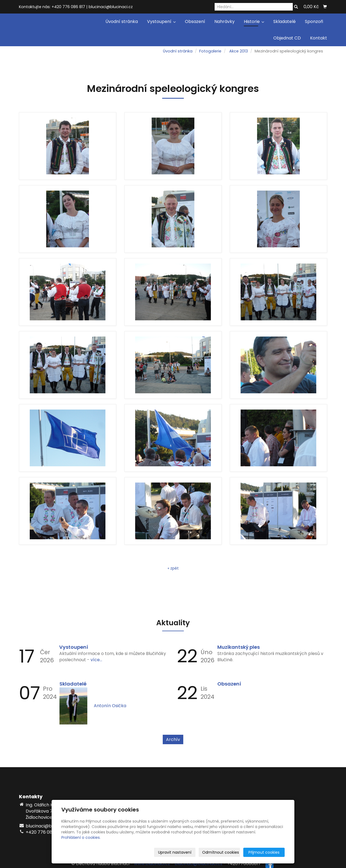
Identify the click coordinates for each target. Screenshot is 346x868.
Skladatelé (285, 21)
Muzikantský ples (239, 647)
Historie (254, 21)
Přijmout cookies (264, 852)
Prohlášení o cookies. (81, 837)
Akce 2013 (239, 51)
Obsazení (195, 21)
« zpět (173, 568)
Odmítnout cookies (221, 852)
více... (96, 660)
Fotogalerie (210, 51)
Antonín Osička (110, 706)
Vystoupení (161, 21)
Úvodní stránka (122, 21)
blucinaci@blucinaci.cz (199, 864)
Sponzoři (314, 21)
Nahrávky (224, 21)
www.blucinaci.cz (152, 864)
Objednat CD (287, 38)
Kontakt (319, 38)
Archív (173, 739)
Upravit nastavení (175, 852)
